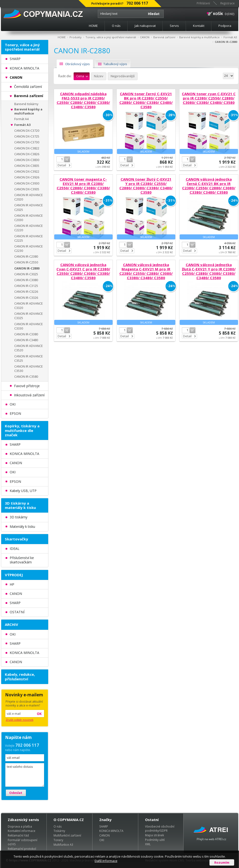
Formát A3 (230, 37)
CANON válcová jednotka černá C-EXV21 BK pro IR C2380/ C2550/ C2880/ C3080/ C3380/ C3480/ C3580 (209, 186)
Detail (62, 165)
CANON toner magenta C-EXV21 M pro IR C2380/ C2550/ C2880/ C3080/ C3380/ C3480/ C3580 (83, 186)
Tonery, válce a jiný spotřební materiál (111, 37)
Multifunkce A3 (63, 845)
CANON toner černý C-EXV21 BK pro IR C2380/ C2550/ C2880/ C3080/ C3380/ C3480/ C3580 (146, 100)
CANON (145, 37)
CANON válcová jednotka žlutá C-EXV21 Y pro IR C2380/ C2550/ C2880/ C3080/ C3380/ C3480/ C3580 (209, 271)
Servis (174, 26)
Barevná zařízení (164, 37)
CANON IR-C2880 (226, 42)
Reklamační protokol (22, 849)
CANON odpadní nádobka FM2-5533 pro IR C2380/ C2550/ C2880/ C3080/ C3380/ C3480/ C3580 (83, 100)
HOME (93, 26)
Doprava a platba (20, 826)
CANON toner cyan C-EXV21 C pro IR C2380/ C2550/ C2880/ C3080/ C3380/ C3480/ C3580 (209, 98)
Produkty (76, 37)
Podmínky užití (155, 840)
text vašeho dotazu (25, 775)
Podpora (225, 26)
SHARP (104, 826)
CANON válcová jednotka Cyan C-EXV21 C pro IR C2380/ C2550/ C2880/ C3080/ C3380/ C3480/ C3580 (83, 271)
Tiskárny (59, 831)
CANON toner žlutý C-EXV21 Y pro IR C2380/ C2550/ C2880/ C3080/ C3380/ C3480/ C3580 (146, 186)
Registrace (227, 3)
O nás (116, 26)
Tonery (58, 840)
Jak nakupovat (145, 26)
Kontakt (199, 26)
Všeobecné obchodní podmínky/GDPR (160, 829)
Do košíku (67, 159)
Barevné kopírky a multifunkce (199, 37)
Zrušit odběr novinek (20, 720)
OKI (102, 840)
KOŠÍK (218, 14)
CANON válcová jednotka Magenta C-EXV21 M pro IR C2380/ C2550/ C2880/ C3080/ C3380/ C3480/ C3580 (146, 271)
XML (148, 844)
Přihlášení (203, 3)
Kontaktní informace (22, 831)
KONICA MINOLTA (111, 831)
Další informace (106, 861)
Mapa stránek (154, 835)
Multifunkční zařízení (67, 835)
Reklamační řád (18, 835)
